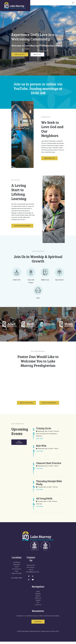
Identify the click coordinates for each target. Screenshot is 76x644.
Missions (38, 598)
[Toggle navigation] (73, 3)
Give (38, 605)
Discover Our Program (22, 226)
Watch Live (37, 54)
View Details (40, 441)
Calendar (38, 603)
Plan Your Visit (20, 54)
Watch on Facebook (49, 405)
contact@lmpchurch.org (32, 574)
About (38, 594)
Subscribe (38, 624)
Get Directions (17, 580)
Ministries (38, 596)
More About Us (49, 158)
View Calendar (19, 444)
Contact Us (38, 607)
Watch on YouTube (26, 405)
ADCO (57, 634)
